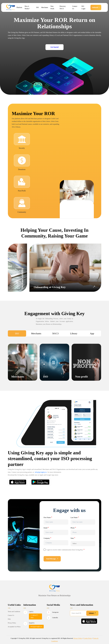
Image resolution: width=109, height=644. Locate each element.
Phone (73, 528)
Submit (92, 613)
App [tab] (92, 333)
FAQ (9, 619)
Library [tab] (74, 333)
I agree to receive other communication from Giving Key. (65, 550)
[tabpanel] (55, 361)
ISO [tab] (17, 333)
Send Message (52, 559)
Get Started (55, 47)
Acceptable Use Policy (14, 627)
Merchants (45, 7)
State (73, 538)
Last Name (75, 517)
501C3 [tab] (55, 333)
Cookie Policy (88, 638)
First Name (48, 517)
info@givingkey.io (41, 472)
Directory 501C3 (63, 7)
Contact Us (75, 7)
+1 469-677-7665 (34, 616)
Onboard (95, 7)
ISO (37, 7)
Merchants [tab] (36, 333)
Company (47, 538)
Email (46, 528)
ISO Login (83, 7)
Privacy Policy (12, 623)
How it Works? (27, 7)
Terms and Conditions (14, 611)
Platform (19, 7)
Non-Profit (52, 7)
